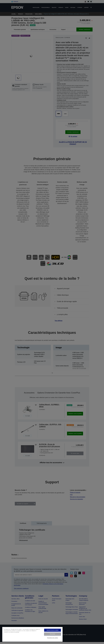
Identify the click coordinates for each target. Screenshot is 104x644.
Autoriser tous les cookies (53, 630)
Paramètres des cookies (53, 638)
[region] (32, 634)
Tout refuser (53, 634)
